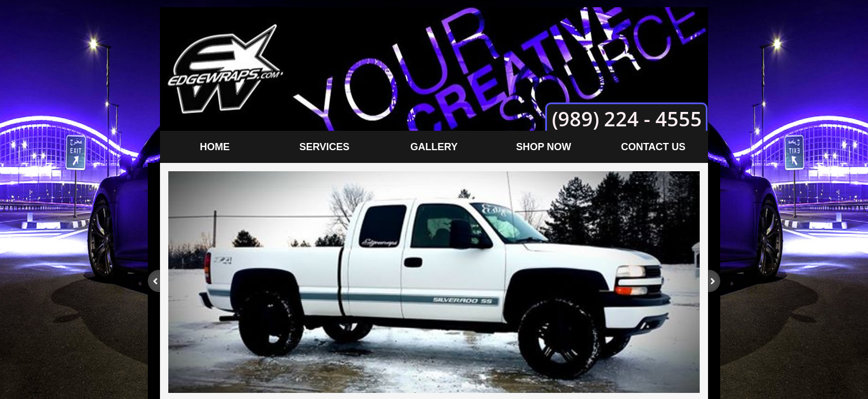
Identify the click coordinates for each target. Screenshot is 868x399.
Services (325, 147)
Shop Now (544, 147)
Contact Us (653, 147)
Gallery (434, 147)
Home (215, 147)
